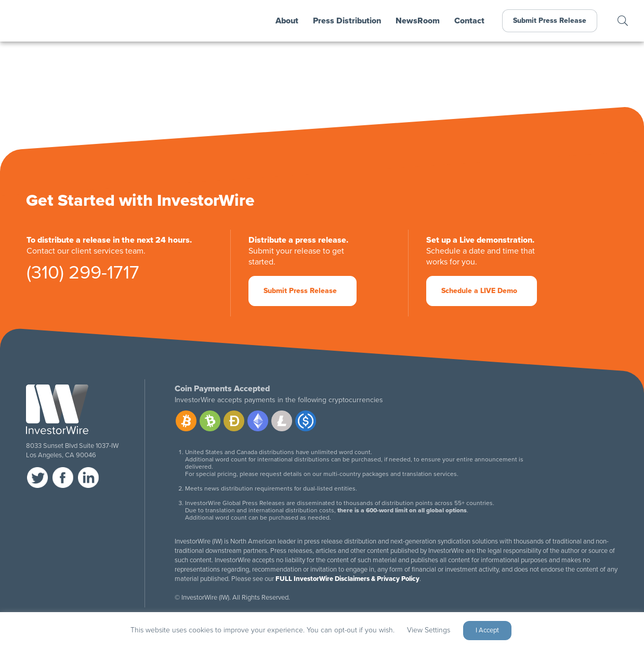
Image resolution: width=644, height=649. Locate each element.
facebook (63, 478)
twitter (37, 478)
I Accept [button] (487, 630)
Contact (469, 21)
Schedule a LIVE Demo (479, 291)
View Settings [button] (429, 630)
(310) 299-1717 (83, 275)
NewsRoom (418, 21)
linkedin (88, 478)
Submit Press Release (550, 21)
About (287, 21)
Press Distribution (347, 21)
